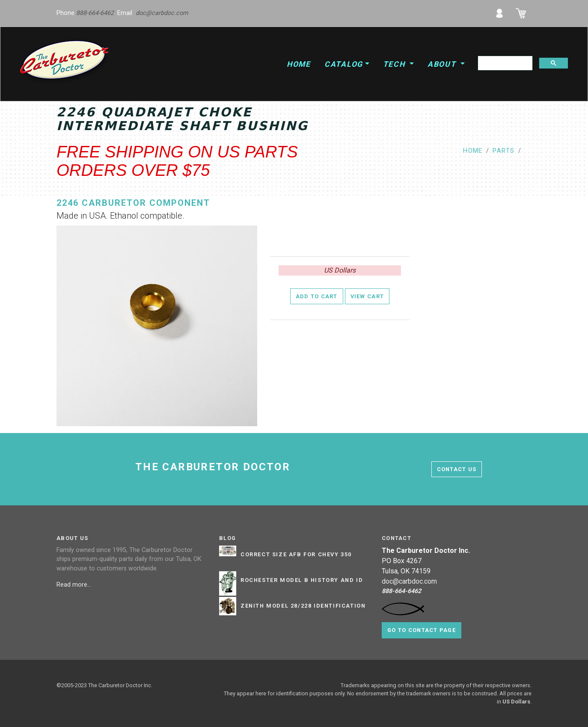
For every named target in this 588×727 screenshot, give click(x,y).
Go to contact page (422, 630)
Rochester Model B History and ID (302, 580)
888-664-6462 (95, 13)
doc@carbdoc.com (162, 13)
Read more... (75, 585)
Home (299, 64)
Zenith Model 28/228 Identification (303, 606)
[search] (504, 63)
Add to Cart (317, 296)
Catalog (344, 64)
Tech (395, 64)
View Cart (367, 296)
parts (503, 151)
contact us (457, 469)
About (443, 64)
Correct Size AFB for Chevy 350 (296, 555)
